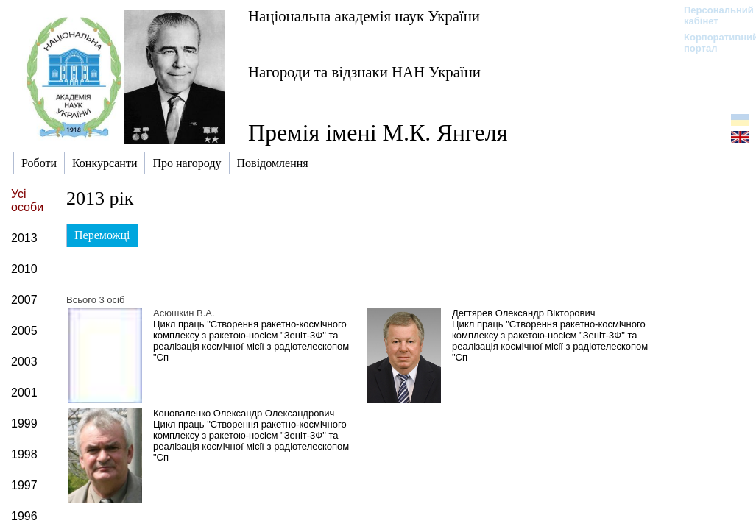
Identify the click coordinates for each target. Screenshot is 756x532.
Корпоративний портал (711, 43)
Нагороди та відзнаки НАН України (364, 72)
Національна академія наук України (364, 16)
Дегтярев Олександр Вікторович (524, 313)
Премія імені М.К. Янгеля (378, 132)
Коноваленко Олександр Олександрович (244, 413)
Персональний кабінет (711, 15)
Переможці (102, 235)
